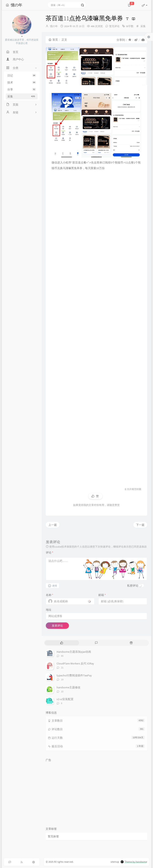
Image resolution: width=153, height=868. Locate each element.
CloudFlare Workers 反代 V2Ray (75, 663)
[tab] (62, 643)
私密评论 (133, 586)
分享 (22, 89)
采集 (22, 96)
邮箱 (102, 595)
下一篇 (140, 525)
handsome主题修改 (69, 687)
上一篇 (53, 525)
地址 (49, 610)
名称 (50, 595)
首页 (53, 40)
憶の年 (54, 26)
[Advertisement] (96, 325)
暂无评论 (114, 26)
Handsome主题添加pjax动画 (74, 652)
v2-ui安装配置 (65, 699)
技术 (22, 82)
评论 (50, 553)
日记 (22, 75)
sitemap (115, 862)
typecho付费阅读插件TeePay (74, 675)
